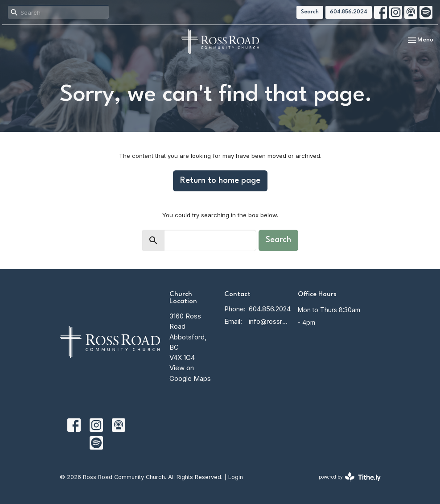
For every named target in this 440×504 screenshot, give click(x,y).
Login (236, 477)
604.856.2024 (349, 12)
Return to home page (220, 181)
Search (310, 12)
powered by (350, 477)
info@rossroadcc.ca (269, 321)
